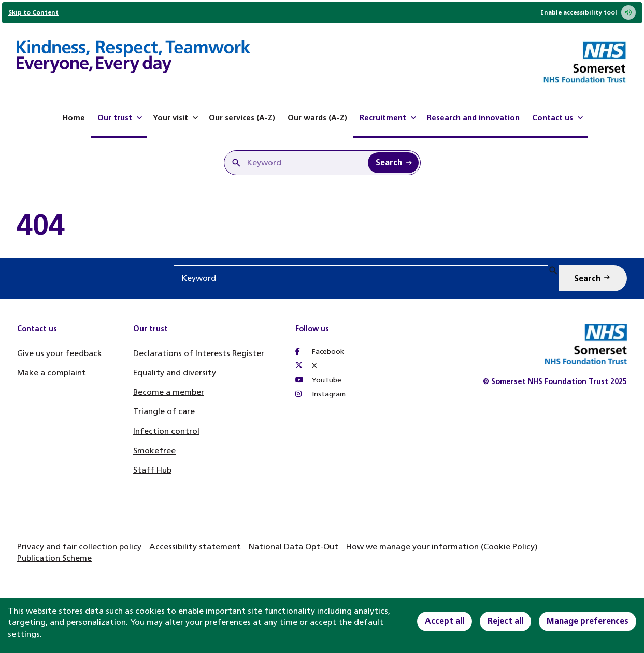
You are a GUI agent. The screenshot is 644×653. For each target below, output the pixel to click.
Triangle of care (164, 411)
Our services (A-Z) (242, 118)
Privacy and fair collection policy (79, 546)
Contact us (559, 118)
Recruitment (389, 118)
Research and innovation (473, 118)
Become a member (169, 392)
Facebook (320, 352)
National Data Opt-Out (294, 546)
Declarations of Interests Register (199, 353)
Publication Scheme (54, 558)
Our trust (121, 118)
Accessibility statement (195, 546)
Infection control (166, 431)
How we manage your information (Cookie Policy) (442, 546)
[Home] (133, 58)
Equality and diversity (175, 372)
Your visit (177, 118)
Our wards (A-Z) (317, 118)
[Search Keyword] (393, 163)
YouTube (318, 380)
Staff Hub (152, 470)
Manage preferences (588, 621)
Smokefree (154, 451)
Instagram (320, 394)
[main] (322, 225)
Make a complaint (52, 372)
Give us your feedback (60, 353)
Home (74, 118)
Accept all (445, 621)
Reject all (505, 621)
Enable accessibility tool (588, 12)
